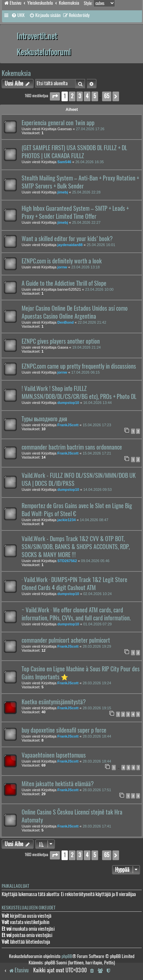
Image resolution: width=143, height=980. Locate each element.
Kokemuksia (16, 73)
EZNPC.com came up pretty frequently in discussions (79, 366)
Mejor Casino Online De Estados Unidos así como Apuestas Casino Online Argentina (75, 312)
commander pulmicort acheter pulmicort (66, 640)
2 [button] (72, 96)
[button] (55, 96)
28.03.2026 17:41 (97, 826)
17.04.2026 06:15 (85, 372)
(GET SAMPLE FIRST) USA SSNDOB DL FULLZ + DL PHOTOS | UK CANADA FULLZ (74, 152)
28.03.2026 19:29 (97, 646)
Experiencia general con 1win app (58, 123)
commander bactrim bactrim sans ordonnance (72, 447)
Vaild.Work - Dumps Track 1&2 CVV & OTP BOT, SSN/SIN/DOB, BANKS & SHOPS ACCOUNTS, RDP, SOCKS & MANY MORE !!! (76, 547)
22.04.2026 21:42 (92, 322)
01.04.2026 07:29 (97, 624)
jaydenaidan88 (70, 245)
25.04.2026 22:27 (86, 222)
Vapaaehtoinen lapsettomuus (54, 755)
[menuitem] (18, 15)
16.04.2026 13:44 (97, 403)
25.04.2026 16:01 (101, 245)
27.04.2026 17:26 (90, 129)
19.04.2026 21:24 (86, 347)
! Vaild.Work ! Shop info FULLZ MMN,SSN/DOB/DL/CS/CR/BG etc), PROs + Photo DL (79, 393)
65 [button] (107, 96)
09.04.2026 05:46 (95, 561)
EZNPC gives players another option (61, 341)
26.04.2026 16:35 (89, 162)
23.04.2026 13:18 (85, 267)
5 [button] (95, 96)
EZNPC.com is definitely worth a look (62, 261)
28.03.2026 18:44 (97, 736)
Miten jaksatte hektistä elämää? (58, 784)
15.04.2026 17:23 (97, 425)
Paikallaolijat (15, 886)
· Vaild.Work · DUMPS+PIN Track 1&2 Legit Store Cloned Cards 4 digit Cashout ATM (74, 584)
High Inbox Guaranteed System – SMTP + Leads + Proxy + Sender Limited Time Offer (75, 212)
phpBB (67, 956)
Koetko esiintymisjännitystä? (54, 702)
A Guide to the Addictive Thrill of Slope (64, 283)
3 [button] (80, 96)
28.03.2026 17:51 (97, 790)
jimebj (63, 192)
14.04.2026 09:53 (97, 490)
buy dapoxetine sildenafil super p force (64, 730)
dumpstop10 (68, 403)
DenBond (66, 322)
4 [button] (87, 96)
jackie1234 (67, 520)
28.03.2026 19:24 (97, 683)
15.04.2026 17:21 (97, 453)
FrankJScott (68, 425)
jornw (62, 267)
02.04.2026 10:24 (97, 594)
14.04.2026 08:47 (94, 520)
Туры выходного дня (44, 419)
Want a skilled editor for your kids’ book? (67, 239)
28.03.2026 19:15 (97, 708)
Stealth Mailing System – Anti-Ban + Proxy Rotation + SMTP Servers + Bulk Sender (80, 182)
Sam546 (65, 162)
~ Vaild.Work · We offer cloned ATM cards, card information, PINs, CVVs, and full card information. (76, 614)
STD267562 (67, 561)
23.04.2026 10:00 (99, 289)
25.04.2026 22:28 (86, 192)
